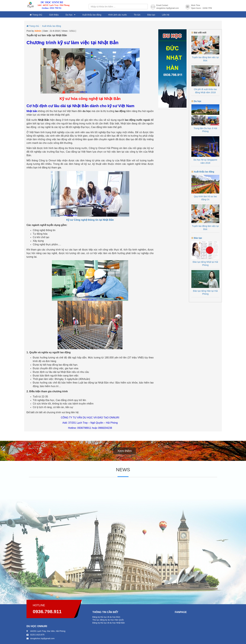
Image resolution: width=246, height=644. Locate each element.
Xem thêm (124, 451)
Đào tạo (151, 15)
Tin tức (137, 15)
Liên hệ (166, 15)
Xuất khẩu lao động (92, 15)
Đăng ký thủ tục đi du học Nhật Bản (109, 623)
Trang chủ (36, 15)
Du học (69, 15)
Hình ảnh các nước (117, 15)
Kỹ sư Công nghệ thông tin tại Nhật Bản (90, 220)
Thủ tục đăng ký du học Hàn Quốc (108, 620)
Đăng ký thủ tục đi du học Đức (106, 617)
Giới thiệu (54, 15)
